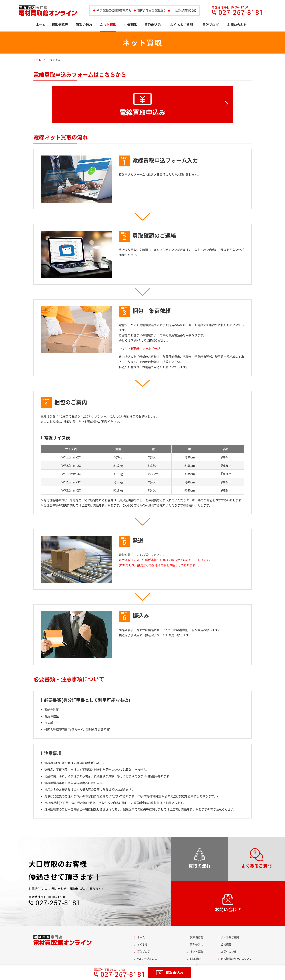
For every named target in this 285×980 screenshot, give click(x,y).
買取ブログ (210, 25)
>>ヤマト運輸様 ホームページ (139, 348)
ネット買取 (108, 25)
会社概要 (226, 944)
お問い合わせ (237, 25)
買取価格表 (60, 25)
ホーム (41, 25)
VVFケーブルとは (147, 959)
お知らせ (142, 944)
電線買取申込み (142, 105)
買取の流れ (84, 25)
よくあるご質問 (182, 25)
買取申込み (153, 25)
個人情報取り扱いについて (236, 959)
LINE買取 (131, 25)
